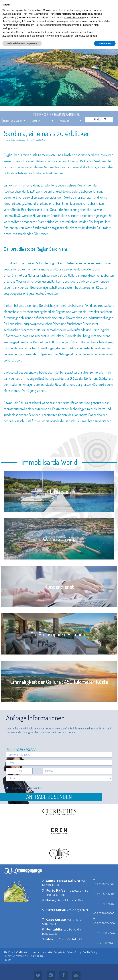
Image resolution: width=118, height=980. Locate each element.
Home (6, 140)
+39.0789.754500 (23, 750)
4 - (49, 900)
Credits (8, 960)
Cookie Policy (90, 952)
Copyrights (60, 952)
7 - (54, 920)
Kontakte (47, 952)
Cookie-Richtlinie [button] (74, 18)
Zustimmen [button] (105, 43)
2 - (61, 881)
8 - (52, 929)
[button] (114, 5)
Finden (100, 119)
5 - (54, 910)
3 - (54, 890)
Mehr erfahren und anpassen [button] (22, 43)
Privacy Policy (37, 788)
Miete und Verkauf (31, 952)
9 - (50, 939)
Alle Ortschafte (12, 952)
